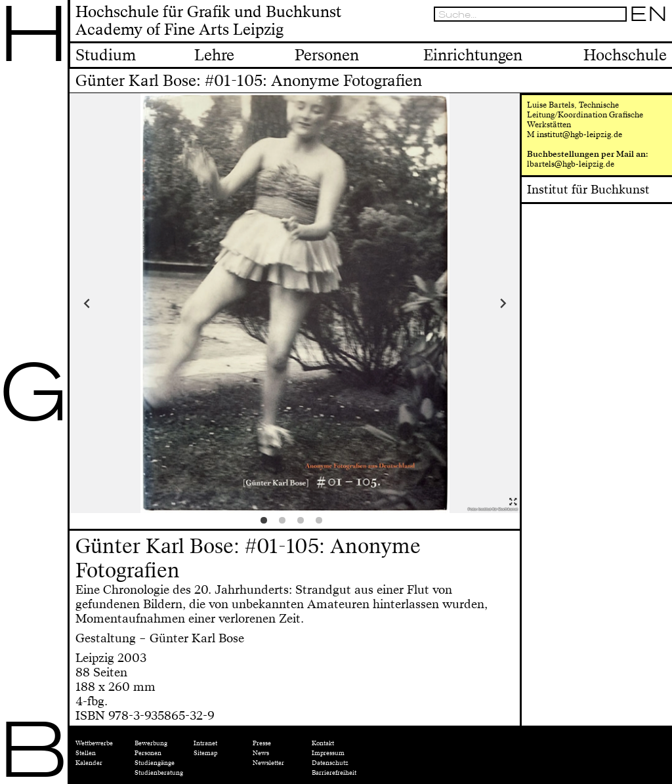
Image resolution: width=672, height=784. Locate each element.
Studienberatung (159, 773)
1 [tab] (267, 524)
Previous (126, 303)
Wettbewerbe (94, 743)
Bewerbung (151, 743)
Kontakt (323, 743)
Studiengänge (155, 763)
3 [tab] (304, 524)
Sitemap (205, 753)
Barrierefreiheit (334, 773)
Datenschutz (330, 763)
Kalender (89, 763)
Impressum (328, 753)
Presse (262, 743)
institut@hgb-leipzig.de (579, 134)
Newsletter (268, 763)
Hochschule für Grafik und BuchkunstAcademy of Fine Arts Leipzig (208, 22)
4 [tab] (322, 524)
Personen (148, 753)
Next (464, 303)
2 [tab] (285, 524)
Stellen (86, 753)
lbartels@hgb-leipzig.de (571, 164)
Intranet (205, 743)
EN (648, 14)
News (261, 753)
